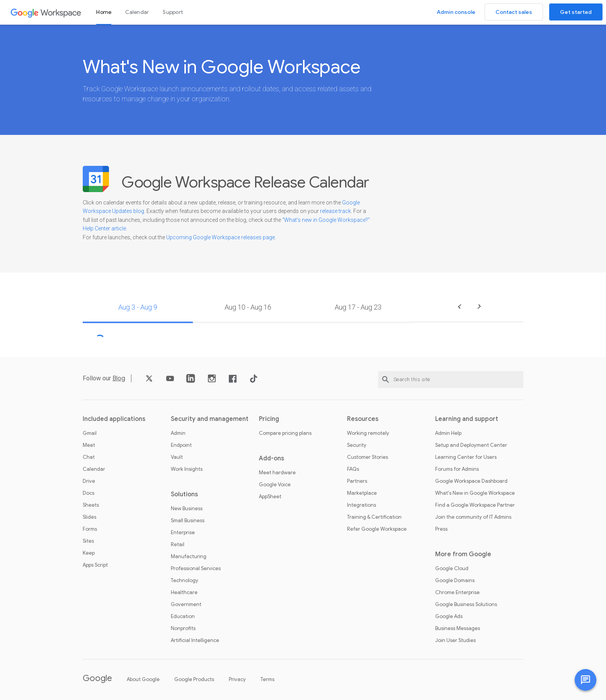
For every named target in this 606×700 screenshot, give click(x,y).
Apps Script (95, 565)
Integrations (362, 505)
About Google (143, 679)
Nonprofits (183, 628)
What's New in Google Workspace (475, 493)
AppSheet (270, 497)
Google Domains (455, 581)
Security (357, 445)
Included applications (114, 419)
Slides (89, 517)
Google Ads (449, 617)
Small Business (188, 521)
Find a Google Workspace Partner (475, 505)
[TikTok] (254, 381)
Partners (357, 481)
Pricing (269, 419)
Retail (178, 545)
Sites (88, 541)
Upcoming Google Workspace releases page (220, 237)
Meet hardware (277, 473)
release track (335, 211)
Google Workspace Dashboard (471, 481)
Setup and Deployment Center (471, 445)
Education (183, 617)
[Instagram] (212, 381)
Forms (90, 529)
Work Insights (187, 469)
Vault (177, 457)
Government (186, 605)
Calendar (137, 12)
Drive (89, 481)
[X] (149, 381)
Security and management (210, 419)
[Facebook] (233, 381)
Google (97, 678)
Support (173, 12)
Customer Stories (368, 457)
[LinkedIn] (191, 381)
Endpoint (181, 445)
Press (441, 529)
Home (104, 12)
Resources (363, 419)
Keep (89, 553)
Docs (89, 493)
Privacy (237, 679)
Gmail (90, 433)
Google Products (194, 679)
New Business (187, 509)
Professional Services (196, 569)
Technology (185, 581)
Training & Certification (374, 517)
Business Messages (458, 628)
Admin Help (448, 433)
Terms (267, 679)
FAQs (353, 469)
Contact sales (514, 12)
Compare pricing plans (285, 433)
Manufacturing (189, 557)
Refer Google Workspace (377, 529)
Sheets (91, 505)
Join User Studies (455, 640)
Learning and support (467, 419)
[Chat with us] (586, 680)
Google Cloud (452, 569)
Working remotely (368, 433)
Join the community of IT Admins (473, 517)
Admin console (456, 12)
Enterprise (183, 533)
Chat (89, 457)
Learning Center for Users (466, 457)
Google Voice (275, 485)
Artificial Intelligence (195, 640)
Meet (89, 445)
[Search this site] (451, 380)
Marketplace (362, 493)
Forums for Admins (457, 469)
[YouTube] (170, 381)
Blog (119, 378)
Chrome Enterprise (457, 593)
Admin (178, 433)
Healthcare (184, 593)
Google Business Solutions (466, 605)
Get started (576, 12)
